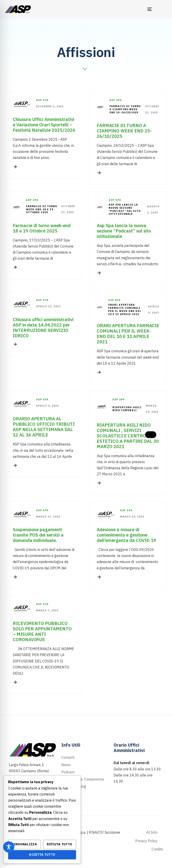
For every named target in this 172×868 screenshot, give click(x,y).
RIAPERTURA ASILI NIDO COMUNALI (127, 409)
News (66, 765)
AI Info (152, 832)
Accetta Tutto (42, 855)
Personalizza (24, 844)
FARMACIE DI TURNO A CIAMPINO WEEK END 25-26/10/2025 (125, 109)
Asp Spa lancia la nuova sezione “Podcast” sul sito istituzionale (125, 209)
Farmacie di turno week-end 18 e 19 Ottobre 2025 (42, 209)
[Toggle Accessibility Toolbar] (9, 847)
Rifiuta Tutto (59, 844)
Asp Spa (42, 100)
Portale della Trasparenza (83, 779)
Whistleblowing (74, 786)
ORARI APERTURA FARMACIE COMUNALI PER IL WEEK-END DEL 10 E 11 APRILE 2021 (125, 309)
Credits (157, 849)
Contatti (68, 757)
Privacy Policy (146, 841)
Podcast (68, 772)
